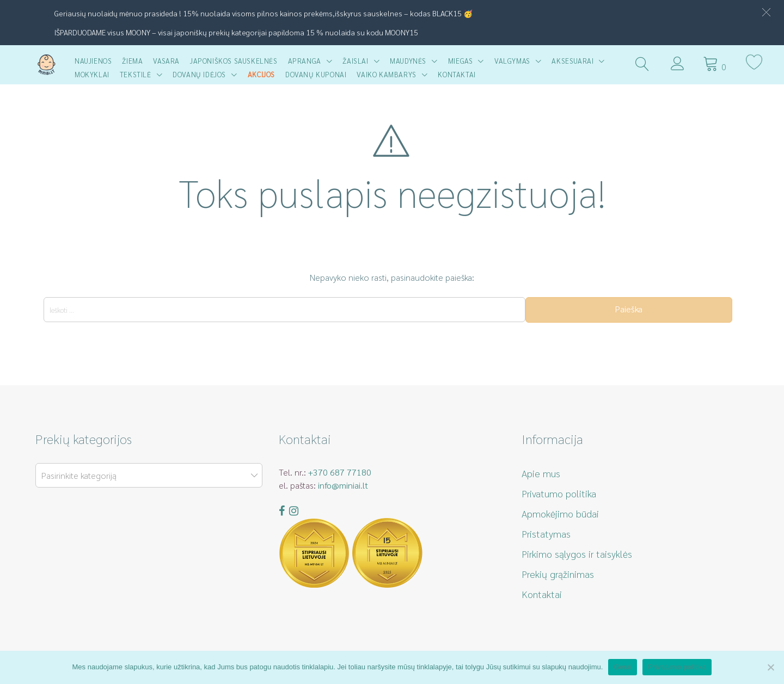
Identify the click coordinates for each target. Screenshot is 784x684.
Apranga (305, 61)
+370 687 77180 (340, 472)
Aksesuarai (572, 61)
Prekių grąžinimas (558, 574)
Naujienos (93, 61)
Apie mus (541, 473)
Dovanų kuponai (316, 74)
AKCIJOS (261, 74)
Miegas (461, 61)
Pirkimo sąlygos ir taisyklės (577, 554)
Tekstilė (136, 74)
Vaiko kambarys (386, 74)
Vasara (166, 61)
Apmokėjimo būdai (560, 513)
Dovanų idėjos (199, 74)
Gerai (623, 667)
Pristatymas (546, 534)
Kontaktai (457, 74)
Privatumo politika (559, 493)
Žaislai (355, 61)
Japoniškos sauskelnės (234, 61)
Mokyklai (92, 74)
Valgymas (512, 61)
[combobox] (149, 475)
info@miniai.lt (343, 485)
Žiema (132, 61)
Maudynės (408, 61)
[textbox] (147, 476)
